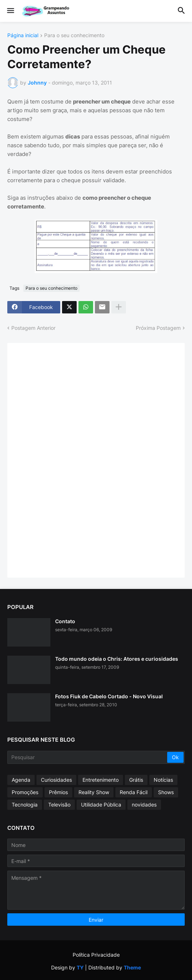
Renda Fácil (134, 792)
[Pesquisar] (88, 757)
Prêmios (58, 792)
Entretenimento (101, 780)
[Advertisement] (69, 460)
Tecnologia (25, 805)
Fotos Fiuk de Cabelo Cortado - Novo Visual (109, 696)
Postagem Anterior (33, 328)
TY (80, 967)
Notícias (163, 780)
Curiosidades (56, 780)
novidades (144, 805)
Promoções (25, 792)
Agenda (21, 780)
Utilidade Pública (101, 805)
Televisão (59, 805)
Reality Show (94, 792)
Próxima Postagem (158, 328)
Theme (132, 967)
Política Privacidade (96, 955)
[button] (10, 11)
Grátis (136, 780)
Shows (166, 792)
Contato (65, 621)
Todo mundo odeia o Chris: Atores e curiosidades (117, 659)
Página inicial (23, 36)
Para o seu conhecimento (74, 36)
